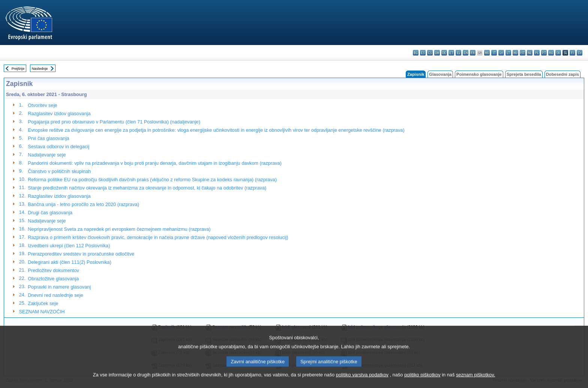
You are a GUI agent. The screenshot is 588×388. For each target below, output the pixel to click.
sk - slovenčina (558, 53)
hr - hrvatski (487, 53)
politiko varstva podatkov (362, 381)
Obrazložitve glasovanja (53, 279)
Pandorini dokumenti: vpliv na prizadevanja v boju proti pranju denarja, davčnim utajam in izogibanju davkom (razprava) (154, 163)
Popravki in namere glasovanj (59, 287)
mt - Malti (523, 53)
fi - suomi (572, 53)
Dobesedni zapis (562, 74)
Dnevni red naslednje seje (55, 295)
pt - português (544, 53)
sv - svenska (580, 53)
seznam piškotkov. (475, 381)
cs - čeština (430, 53)
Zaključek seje (43, 303)
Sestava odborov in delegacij (58, 147)
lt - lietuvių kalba (508, 53)
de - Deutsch (444, 53)
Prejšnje (18, 68)
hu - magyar (515, 53)
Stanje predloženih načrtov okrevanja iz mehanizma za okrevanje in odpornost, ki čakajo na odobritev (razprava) (147, 188)
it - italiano (494, 53)
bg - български (416, 53)
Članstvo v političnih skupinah (59, 171)
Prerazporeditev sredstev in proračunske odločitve (81, 254)
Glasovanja (440, 74)
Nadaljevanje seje (47, 155)
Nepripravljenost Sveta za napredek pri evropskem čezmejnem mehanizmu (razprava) (119, 229)
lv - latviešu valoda (501, 53)
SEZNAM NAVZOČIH (42, 312)
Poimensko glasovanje (479, 74)
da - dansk (437, 53)
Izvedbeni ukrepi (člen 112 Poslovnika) (69, 246)
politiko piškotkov (422, 381)
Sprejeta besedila (524, 74)
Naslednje (40, 68)
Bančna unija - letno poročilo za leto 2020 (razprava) (83, 204)
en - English (466, 53)
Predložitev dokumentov (53, 270)
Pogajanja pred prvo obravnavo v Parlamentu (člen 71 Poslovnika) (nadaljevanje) (114, 122)
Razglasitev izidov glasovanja (59, 114)
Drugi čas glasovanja (50, 213)
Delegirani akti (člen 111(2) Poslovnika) (70, 262)
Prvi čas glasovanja (48, 138)
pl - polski (537, 53)
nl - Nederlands (530, 53)
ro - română (551, 53)
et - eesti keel (451, 53)
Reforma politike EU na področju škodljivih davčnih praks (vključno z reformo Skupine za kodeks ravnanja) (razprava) (152, 180)
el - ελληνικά (458, 53)
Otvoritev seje (42, 105)
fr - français (473, 53)
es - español (423, 53)
